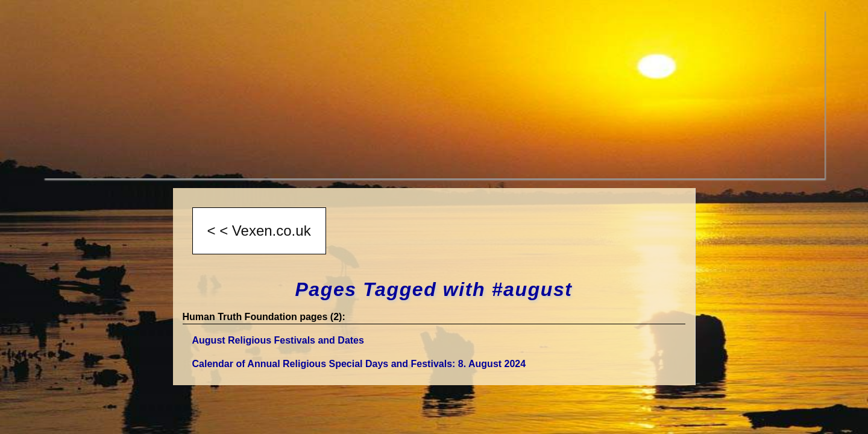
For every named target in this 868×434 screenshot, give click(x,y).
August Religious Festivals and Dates (278, 340)
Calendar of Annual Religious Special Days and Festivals (359, 364)
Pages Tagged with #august (433, 289)
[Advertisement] (405, 94)
